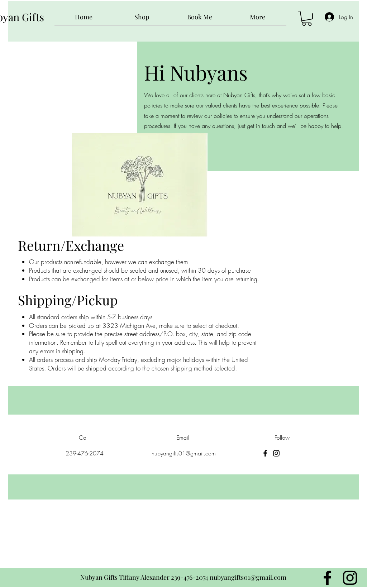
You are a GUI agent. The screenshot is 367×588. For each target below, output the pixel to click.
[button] (307, 18)
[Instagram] (276, 453)
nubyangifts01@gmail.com (184, 453)
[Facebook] (265, 453)
